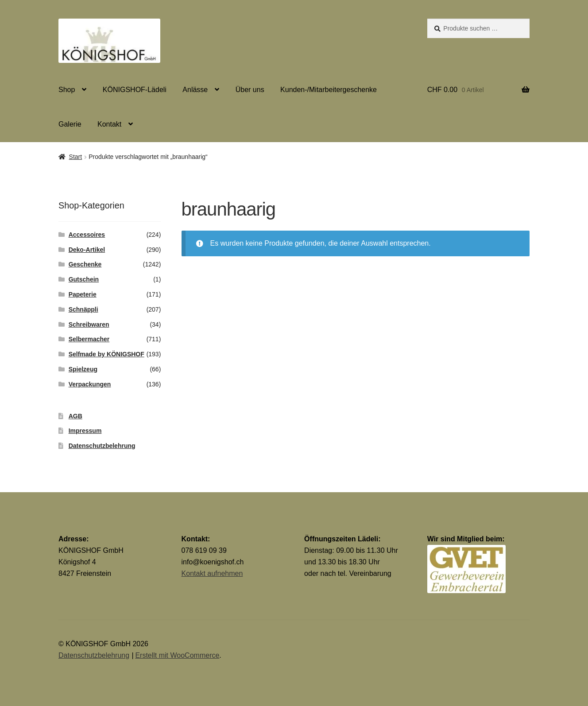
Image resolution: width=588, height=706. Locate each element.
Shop (67, 90)
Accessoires (87, 235)
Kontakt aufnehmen (212, 573)
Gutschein (84, 279)
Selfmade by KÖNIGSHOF (106, 354)
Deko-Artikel (87, 250)
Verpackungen (90, 384)
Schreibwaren (89, 324)
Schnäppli (83, 309)
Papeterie (83, 294)
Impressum (85, 431)
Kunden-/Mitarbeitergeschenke (329, 90)
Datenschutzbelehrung (102, 446)
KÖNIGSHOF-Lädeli (135, 90)
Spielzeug (83, 369)
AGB (75, 416)
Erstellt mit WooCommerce (177, 655)
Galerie (70, 124)
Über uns (250, 90)
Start (76, 157)
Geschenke (85, 264)
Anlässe (195, 90)
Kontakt (109, 124)
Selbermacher (89, 339)
